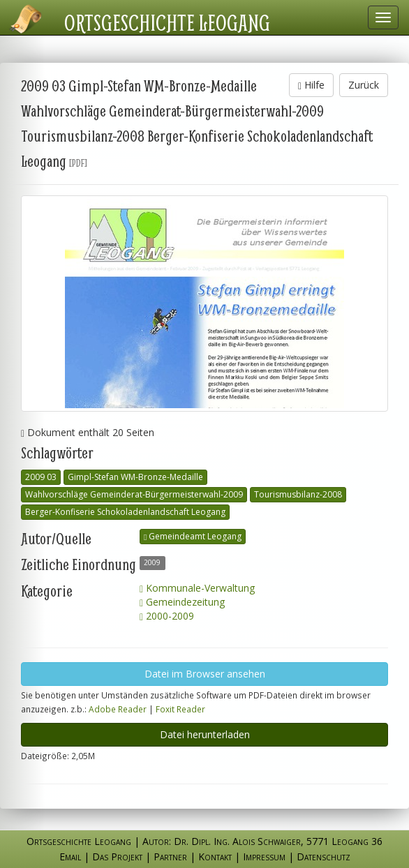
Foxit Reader (180, 709)
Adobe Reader (118, 709)
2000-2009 (167, 616)
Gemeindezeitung (182, 602)
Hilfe (311, 85)
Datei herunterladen (205, 734)
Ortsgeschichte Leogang (167, 22)
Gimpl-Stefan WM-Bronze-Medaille (135, 477)
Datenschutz (324, 856)
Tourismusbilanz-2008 (298, 494)
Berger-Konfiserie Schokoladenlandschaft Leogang (125, 512)
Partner (170, 856)
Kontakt (215, 856)
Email (70, 856)
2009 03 (41, 477)
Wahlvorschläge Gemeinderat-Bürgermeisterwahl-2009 (134, 494)
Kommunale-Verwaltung (197, 588)
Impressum (264, 856)
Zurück (364, 85)
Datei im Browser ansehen (205, 674)
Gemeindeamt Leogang (193, 536)
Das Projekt (117, 856)
